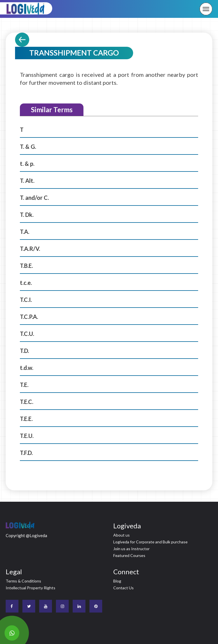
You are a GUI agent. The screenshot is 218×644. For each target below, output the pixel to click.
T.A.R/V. (30, 249)
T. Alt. (27, 181)
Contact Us (123, 588)
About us (121, 535)
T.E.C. (27, 402)
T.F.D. (26, 453)
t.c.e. (26, 283)
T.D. (24, 351)
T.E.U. (27, 436)
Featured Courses (129, 555)
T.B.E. (26, 266)
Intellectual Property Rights (31, 588)
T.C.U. (27, 334)
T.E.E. (26, 419)
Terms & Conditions (23, 581)
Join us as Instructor (131, 549)
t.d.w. (27, 368)
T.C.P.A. (29, 317)
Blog (117, 581)
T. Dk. (27, 215)
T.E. (24, 385)
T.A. (25, 232)
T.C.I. (26, 300)
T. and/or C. (34, 198)
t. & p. (27, 164)
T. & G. (28, 147)
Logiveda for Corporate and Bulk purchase (150, 542)
